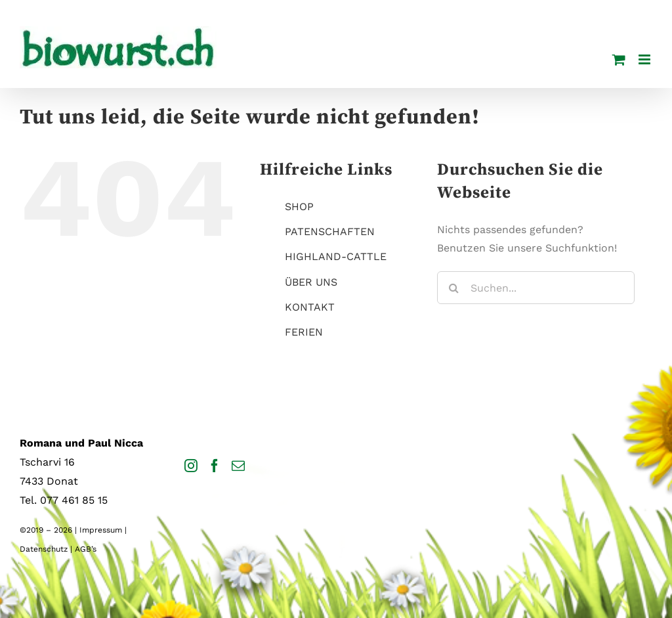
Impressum (101, 530)
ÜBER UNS (311, 282)
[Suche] (453, 288)
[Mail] (238, 466)
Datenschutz (44, 549)
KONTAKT (310, 307)
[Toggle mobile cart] (619, 59)
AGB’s (86, 549)
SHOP (299, 207)
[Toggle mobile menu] (645, 59)
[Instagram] (191, 466)
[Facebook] (215, 466)
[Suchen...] (536, 288)
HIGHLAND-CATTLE (336, 256)
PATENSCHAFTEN (330, 232)
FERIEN (304, 332)
